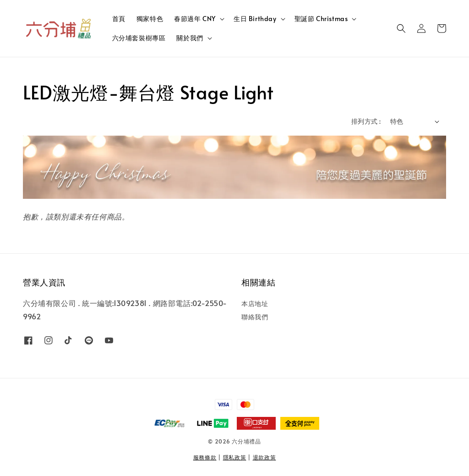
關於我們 (190, 38)
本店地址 (255, 304)
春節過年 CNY (195, 19)
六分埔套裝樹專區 (139, 38)
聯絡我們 (255, 317)
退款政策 (264, 457)
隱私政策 (235, 457)
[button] (401, 28)
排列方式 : (366, 121)
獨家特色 (150, 19)
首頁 (119, 19)
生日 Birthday (255, 19)
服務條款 (205, 457)
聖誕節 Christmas (321, 19)
